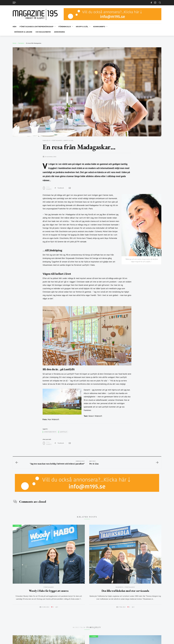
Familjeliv (21, 43)
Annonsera (59, 32)
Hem (14, 27)
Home (14, 43)
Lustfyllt (63, 432)
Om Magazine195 (43, 32)
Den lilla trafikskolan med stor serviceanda (125, 591)
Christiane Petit (50, 432)
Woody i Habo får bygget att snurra (49, 591)
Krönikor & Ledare (23, 32)
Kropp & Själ (82, 27)
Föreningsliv (65, 27)
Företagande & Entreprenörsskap (37, 27)
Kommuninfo (99, 27)
